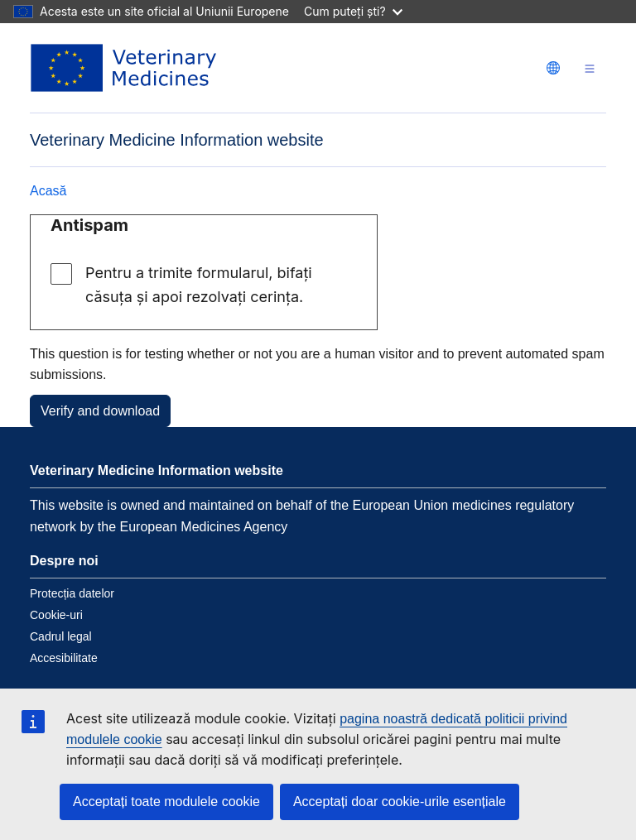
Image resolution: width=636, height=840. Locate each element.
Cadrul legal (61, 636)
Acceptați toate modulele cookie (166, 802)
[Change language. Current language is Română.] (553, 68)
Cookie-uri (56, 615)
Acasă (48, 191)
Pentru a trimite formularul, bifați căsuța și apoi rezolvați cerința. (199, 285)
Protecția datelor (72, 593)
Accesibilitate (64, 658)
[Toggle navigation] (590, 68)
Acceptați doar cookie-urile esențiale (400, 802)
